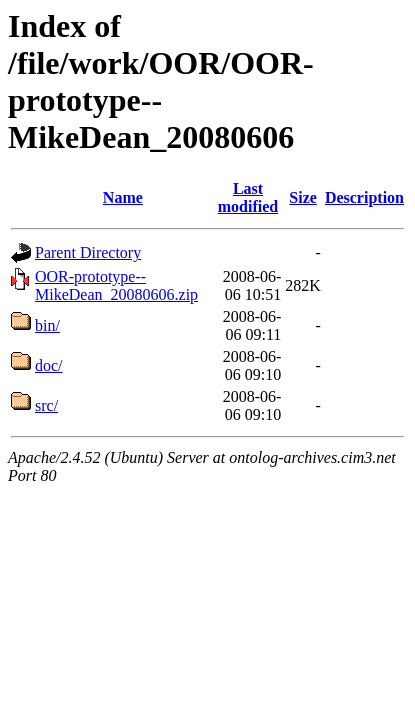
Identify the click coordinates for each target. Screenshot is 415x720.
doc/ (49, 365)
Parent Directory (88, 252)
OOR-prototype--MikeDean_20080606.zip (116, 285)
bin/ (47, 325)
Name (123, 197)
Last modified (248, 197)
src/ (46, 405)
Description (364, 197)
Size (303, 197)
